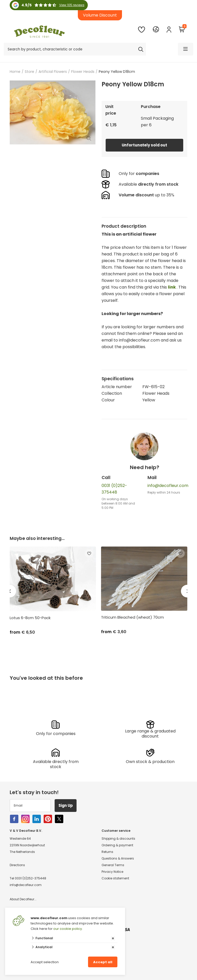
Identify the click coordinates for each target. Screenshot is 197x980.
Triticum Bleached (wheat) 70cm (132, 617)
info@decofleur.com (168, 486)
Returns (107, 852)
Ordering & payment (117, 845)
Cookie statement (115, 878)
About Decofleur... (23, 899)
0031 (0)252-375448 (30, 878)
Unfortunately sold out (144, 145)
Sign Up (68, 805)
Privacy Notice (112, 871)
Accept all (103, 962)
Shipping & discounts (118, 838)
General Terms (113, 865)
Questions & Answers (118, 858)
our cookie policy (68, 929)
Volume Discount (100, 15)
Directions (17, 865)
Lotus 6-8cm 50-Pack (30, 618)
